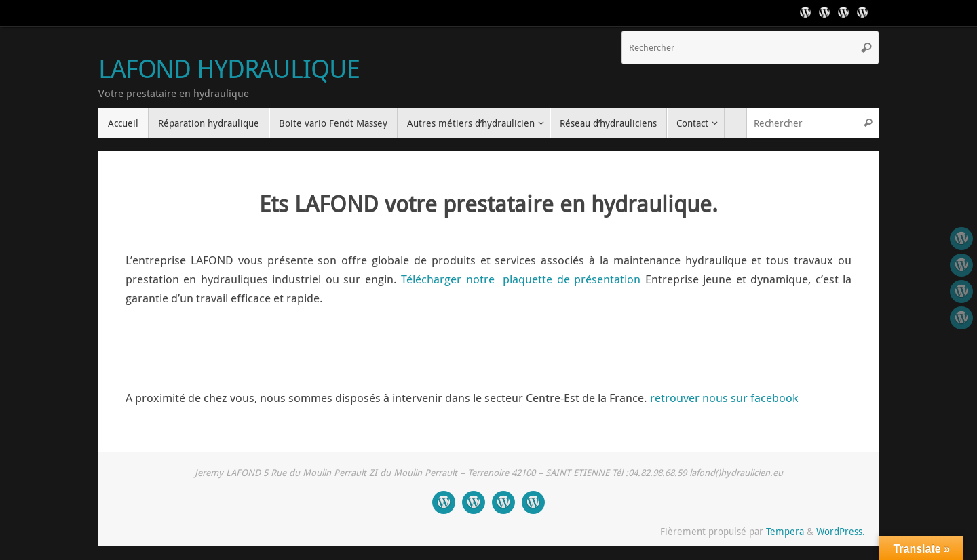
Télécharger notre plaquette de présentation (521, 279)
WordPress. (841, 532)
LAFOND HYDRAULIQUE (229, 68)
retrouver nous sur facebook (724, 398)
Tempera (785, 532)
